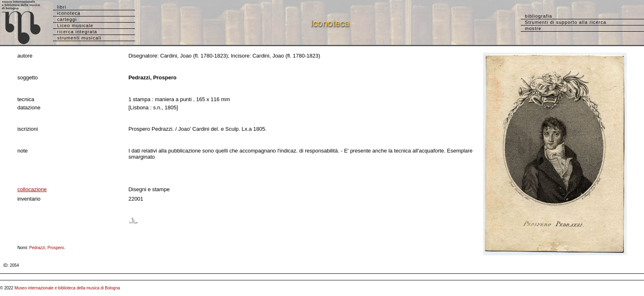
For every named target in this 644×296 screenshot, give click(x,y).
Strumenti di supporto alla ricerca (566, 22)
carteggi (67, 19)
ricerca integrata (77, 32)
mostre (533, 28)
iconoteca (69, 13)
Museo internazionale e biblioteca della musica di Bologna (67, 288)
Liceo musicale (75, 25)
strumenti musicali (79, 38)
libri (62, 7)
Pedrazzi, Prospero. (49, 248)
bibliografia (538, 16)
